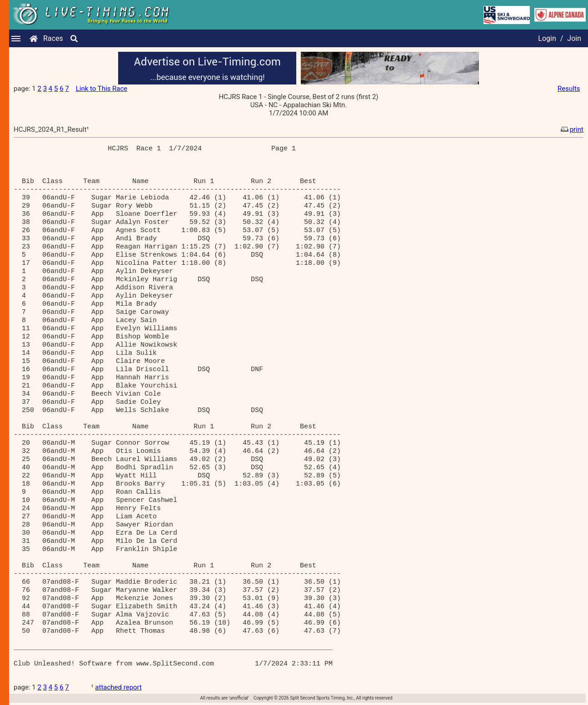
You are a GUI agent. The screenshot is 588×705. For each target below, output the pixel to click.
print (571, 129)
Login (547, 38)
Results (569, 89)
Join (574, 38)
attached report (118, 687)
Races (53, 38)
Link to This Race (102, 89)
